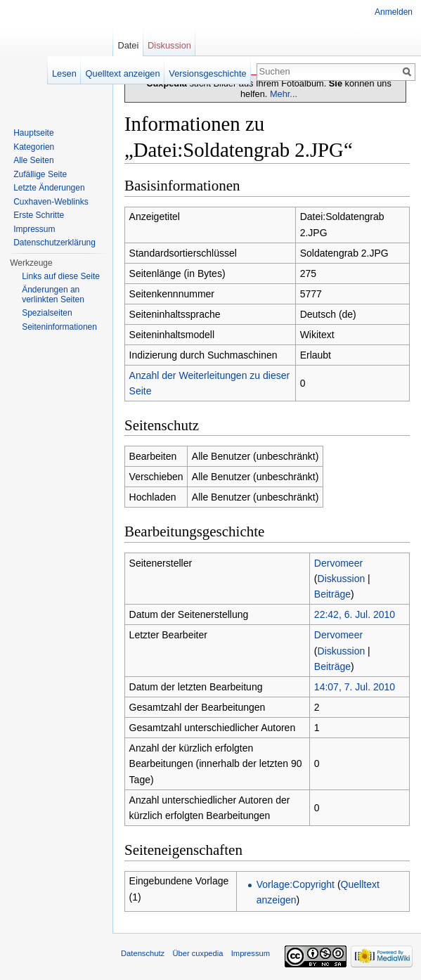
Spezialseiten (47, 313)
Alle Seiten (33, 160)
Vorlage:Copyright (296, 884)
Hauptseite (33, 133)
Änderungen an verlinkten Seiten (53, 295)
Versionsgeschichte (207, 73)
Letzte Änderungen (49, 188)
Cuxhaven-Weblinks (51, 202)
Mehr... (284, 94)
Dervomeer (338, 563)
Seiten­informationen (59, 327)
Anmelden (394, 12)
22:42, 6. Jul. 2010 (355, 614)
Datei (128, 45)
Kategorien (34, 147)
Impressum (34, 229)
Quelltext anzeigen (123, 73)
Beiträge (332, 594)
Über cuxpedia (197, 953)
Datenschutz (143, 953)
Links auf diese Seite (61, 276)
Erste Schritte (39, 215)
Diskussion (342, 579)
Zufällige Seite (40, 174)
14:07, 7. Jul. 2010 (355, 687)
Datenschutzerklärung (54, 243)
